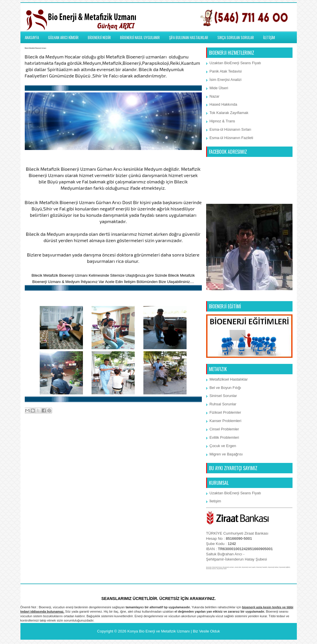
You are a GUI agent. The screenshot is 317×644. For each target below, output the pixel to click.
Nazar (215, 96)
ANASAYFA (32, 37)
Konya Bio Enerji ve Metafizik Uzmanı (158, 631)
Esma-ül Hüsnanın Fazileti (231, 138)
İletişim (215, 501)
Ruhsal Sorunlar (223, 404)
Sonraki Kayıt (38, 434)
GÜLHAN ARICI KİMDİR (63, 37)
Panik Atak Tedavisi (226, 71)
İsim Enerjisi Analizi (226, 80)
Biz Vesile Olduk (206, 631)
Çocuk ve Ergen (223, 446)
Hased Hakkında (223, 104)
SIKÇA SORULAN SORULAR (236, 37)
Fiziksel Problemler (225, 412)
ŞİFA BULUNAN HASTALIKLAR (189, 37)
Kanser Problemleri (226, 421)
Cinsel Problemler (224, 429)
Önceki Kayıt (189, 434)
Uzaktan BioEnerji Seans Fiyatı (235, 63)
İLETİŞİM (269, 37)
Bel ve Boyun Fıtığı (225, 388)
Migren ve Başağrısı (226, 454)
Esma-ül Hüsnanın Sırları (230, 129)
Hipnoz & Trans (222, 121)
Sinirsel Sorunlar (223, 396)
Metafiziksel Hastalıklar (229, 379)
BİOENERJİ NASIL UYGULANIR (140, 37)
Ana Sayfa (114, 434)
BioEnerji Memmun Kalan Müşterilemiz (113, 297)
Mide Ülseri (219, 88)
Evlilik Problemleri (224, 437)
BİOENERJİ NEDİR (99, 37)
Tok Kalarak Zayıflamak (229, 113)
